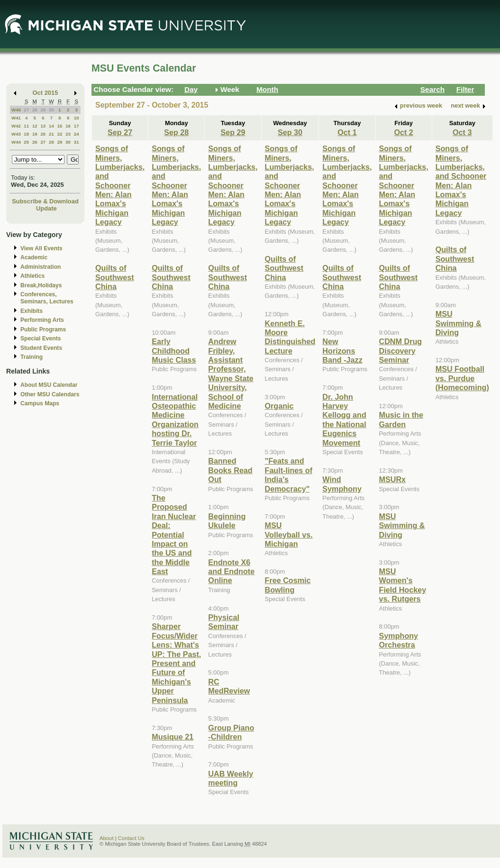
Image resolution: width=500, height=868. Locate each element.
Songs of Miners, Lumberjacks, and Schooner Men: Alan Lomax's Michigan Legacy (120, 185)
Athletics (32, 276)
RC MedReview (229, 686)
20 (43, 134)
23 (68, 134)
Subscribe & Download (45, 201)
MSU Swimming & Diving (402, 525)
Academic (34, 257)
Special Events (41, 338)
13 (43, 126)
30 (51, 110)
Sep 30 (290, 132)
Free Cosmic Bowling (288, 585)
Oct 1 (347, 132)
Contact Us (131, 838)
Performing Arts (42, 320)
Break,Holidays (41, 285)
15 (60, 126)
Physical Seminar (224, 622)
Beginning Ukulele (227, 521)
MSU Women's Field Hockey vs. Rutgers (403, 585)
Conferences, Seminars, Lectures (47, 298)
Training (32, 357)
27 (26, 110)
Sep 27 (120, 132)
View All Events (41, 248)
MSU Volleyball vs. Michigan (289, 535)
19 (35, 134)
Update (46, 208)
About (107, 838)
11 (26, 126)
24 (77, 134)
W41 (16, 118)
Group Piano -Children (231, 732)
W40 (16, 110)
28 (35, 110)
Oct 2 (403, 132)
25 (26, 142)
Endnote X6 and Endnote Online (231, 571)
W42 (16, 126)
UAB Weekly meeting (231, 778)
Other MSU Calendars (50, 394)
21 (51, 134)
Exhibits (32, 311)
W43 (16, 134)
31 (77, 142)
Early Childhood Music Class (174, 351)
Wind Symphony (342, 484)
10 (77, 118)
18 (26, 134)
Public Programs (43, 329)
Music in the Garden (401, 419)
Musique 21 (173, 737)
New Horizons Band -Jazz (342, 351)
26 (35, 142)
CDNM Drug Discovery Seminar (401, 351)
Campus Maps (40, 403)
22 (60, 134)
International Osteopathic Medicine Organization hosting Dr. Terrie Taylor (175, 420)
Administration (41, 267)
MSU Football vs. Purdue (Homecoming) (462, 378)
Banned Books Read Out (230, 470)
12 (35, 126)
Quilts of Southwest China (115, 277)
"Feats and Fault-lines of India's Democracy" (289, 475)
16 (68, 126)
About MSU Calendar (49, 385)
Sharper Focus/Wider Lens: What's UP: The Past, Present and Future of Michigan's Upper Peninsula (176, 663)
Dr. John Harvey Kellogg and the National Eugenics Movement (344, 420)
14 (51, 126)
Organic (279, 406)
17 (77, 126)
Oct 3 (462, 132)
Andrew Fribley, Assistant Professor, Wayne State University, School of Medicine (231, 374)
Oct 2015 (45, 93)
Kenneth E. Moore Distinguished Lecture (290, 337)
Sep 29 (233, 132)
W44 (16, 142)
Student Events (41, 348)
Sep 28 (176, 132)
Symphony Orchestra (399, 640)
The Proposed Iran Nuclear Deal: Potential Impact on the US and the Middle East (174, 535)
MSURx (393, 479)
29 (43, 110)
